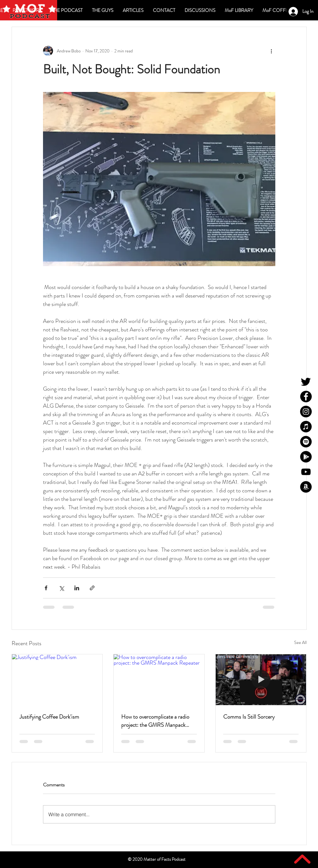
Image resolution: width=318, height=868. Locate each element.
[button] (200, 10)
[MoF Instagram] (306, 412)
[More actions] (272, 51)
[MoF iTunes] (306, 427)
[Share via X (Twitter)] (61, 588)
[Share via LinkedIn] (77, 588)
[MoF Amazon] (306, 487)
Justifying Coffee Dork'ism (49, 717)
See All (300, 642)
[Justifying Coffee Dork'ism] (57, 680)
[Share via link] (92, 588)
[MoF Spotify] (306, 442)
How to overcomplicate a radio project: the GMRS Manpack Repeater (155, 721)
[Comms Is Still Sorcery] (261, 680)
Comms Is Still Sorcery (249, 717)
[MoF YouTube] (306, 472)
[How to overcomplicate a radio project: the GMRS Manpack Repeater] (159, 680)
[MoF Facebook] (306, 396)
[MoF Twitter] (306, 381)
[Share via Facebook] (46, 588)
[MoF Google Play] (306, 457)
